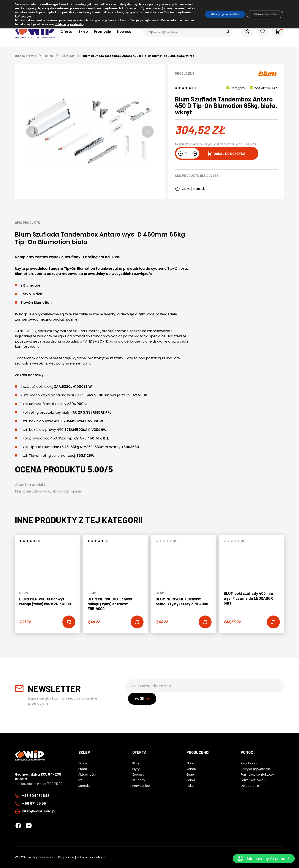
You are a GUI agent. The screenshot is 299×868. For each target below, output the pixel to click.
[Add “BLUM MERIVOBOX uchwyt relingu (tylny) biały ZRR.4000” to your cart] (69, 622)
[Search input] (187, 31)
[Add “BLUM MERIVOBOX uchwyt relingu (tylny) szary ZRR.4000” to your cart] (205, 622)
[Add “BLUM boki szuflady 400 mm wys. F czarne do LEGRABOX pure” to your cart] (273, 622)
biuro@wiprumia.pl (39, 811)
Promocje (102, 32)
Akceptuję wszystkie (222, 14)
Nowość (124, 32)
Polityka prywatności (92, 857)
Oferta (66, 32)
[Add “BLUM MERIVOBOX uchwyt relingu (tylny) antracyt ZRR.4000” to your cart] (137, 622)
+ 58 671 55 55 (34, 803)
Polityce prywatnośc (74, 24)
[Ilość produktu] (188, 153)
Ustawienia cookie (264, 14)
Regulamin (66, 857)
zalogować (41, 491)
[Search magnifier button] (227, 31)
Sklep (83, 32)
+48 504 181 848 (36, 796)
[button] (32, 132)
